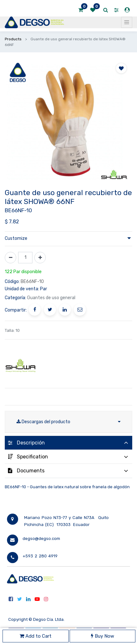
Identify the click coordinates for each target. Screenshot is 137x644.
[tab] (68, 443)
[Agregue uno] (40, 258)
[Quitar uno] (10, 258)
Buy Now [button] (103, 636)
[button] (121, 68)
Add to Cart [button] (36, 636)
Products (13, 39)
